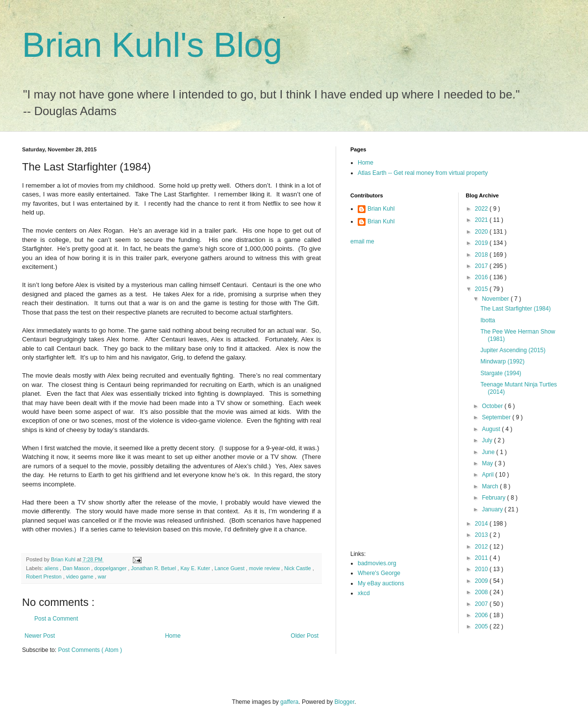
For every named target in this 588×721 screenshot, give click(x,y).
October (493, 406)
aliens (52, 568)
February (494, 498)
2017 (482, 266)
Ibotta (488, 320)
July (488, 440)
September (497, 417)
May (488, 463)
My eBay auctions (381, 583)
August (492, 429)
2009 (482, 581)
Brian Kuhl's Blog (152, 45)
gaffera (289, 702)
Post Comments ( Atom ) (90, 650)
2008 (482, 592)
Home (173, 636)
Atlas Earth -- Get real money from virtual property (423, 173)
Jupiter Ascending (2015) (513, 350)
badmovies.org (377, 563)
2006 (482, 615)
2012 (482, 547)
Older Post (305, 636)
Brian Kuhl (381, 209)
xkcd (364, 593)
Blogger (345, 702)
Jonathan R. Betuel (154, 568)
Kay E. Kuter (196, 568)
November (496, 299)
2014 (482, 524)
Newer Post (40, 636)
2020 (482, 232)
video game (81, 577)
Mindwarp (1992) (502, 361)
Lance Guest (230, 568)
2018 (482, 255)
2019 (482, 243)
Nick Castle (298, 568)
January (493, 509)
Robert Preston (45, 577)
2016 (482, 277)
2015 (482, 289)
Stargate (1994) (501, 373)
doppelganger (111, 568)
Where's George (379, 573)
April (488, 475)
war (102, 577)
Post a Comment (56, 619)
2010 (482, 569)
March (491, 486)
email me (362, 241)
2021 (482, 220)
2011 (482, 558)
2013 (482, 535)
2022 (482, 209)
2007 (482, 604)
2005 (482, 626)
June (489, 452)
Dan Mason (77, 568)
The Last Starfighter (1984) (515, 309)
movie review (265, 568)
